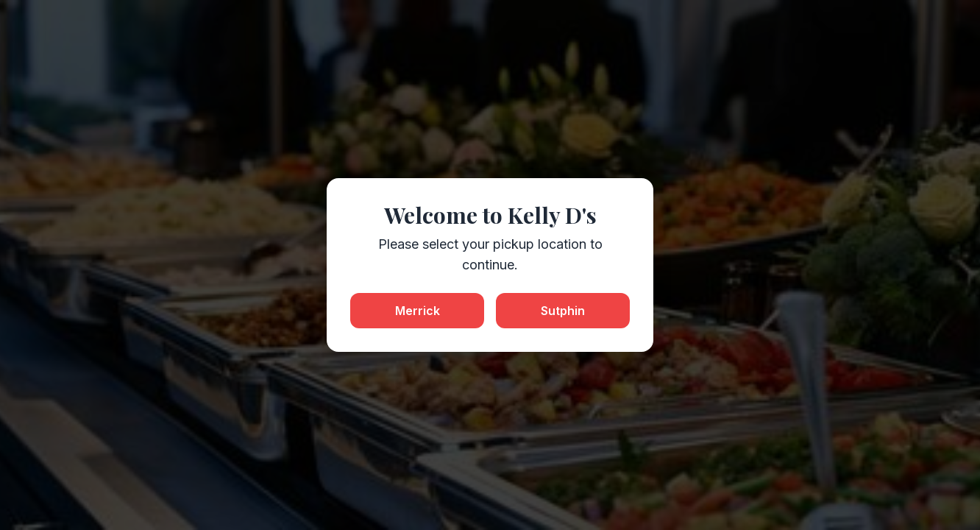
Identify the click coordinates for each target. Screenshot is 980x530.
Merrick (418, 311)
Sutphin (563, 311)
